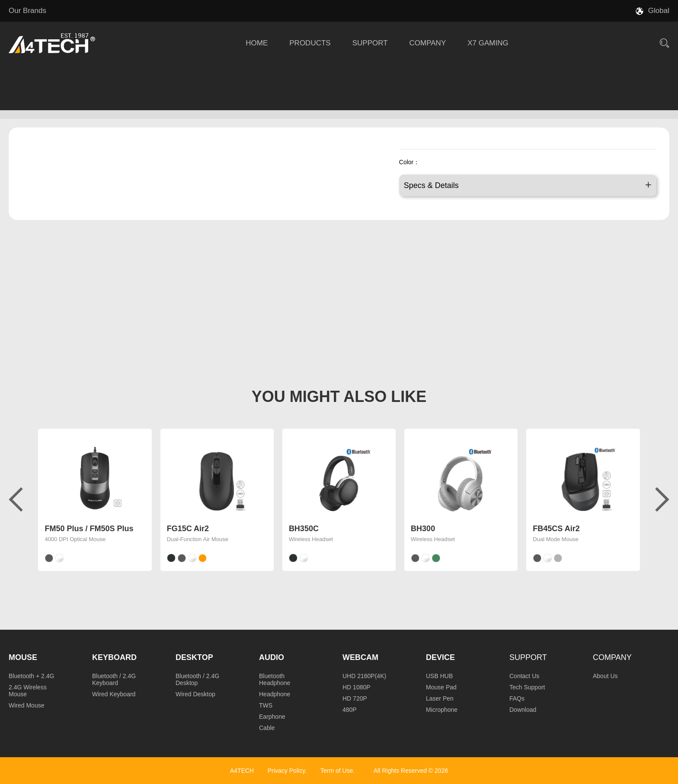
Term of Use (337, 771)
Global (659, 11)
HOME (257, 43)
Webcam (360, 657)
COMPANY (428, 43)
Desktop (194, 657)
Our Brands (27, 11)
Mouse (23, 657)
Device (440, 657)
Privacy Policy (286, 771)
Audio (272, 657)
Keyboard (114, 657)
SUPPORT (370, 43)
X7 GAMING (488, 43)
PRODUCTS (310, 43)
